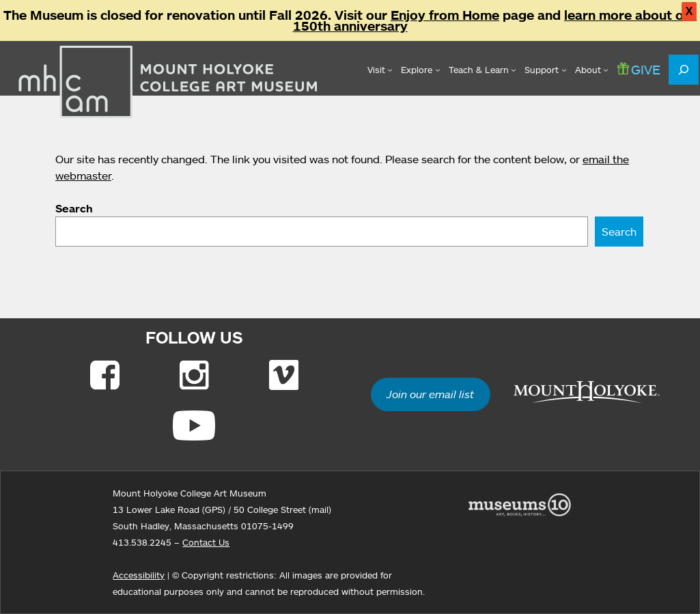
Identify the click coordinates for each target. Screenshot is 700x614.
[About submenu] (592, 70)
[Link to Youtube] (194, 425)
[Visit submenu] (380, 70)
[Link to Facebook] (105, 375)
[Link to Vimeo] (284, 375)
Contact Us (206, 542)
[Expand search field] (684, 70)
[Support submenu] (545, 70)
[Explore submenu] (420, 70)
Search (74, 208)
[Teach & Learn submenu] (482, 70)
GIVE (639, 69)
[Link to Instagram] (194, 375)
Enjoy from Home (445, 15)
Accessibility (139, 575)
